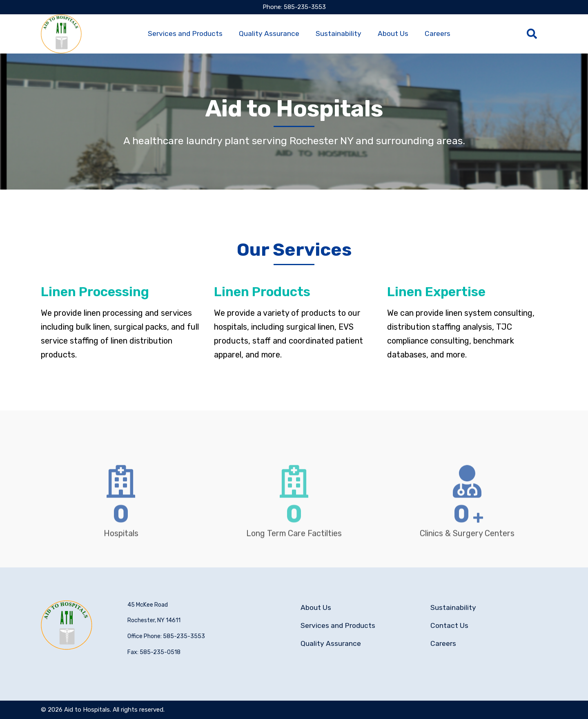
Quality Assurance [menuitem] (269, 33)
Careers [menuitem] (438, 33)
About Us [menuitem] (393, 33)
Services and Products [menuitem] (185, 33)
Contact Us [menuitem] (449, 625)
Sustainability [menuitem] (339, 33)
